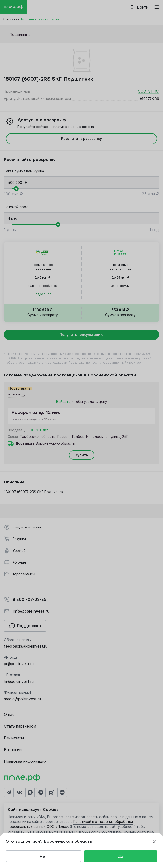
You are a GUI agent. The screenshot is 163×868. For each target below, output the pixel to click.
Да (121, 856)
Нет (43, 856)
